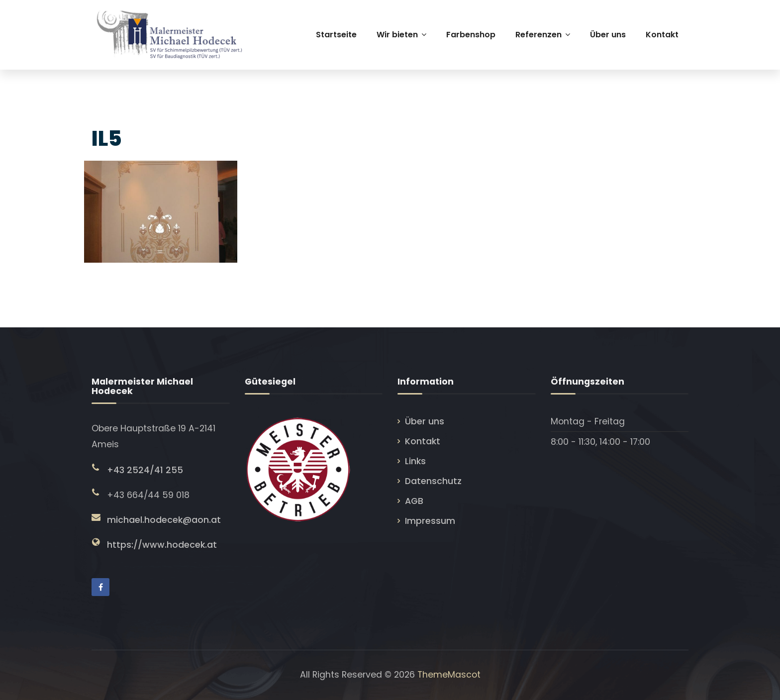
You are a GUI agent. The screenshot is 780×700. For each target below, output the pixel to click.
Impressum (430, 521)
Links (415, 461)
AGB (414, 501)
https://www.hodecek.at (162, 545)
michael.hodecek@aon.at (164, 520)
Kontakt (423, 441)
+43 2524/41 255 (145, 470)
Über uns (425, 421)
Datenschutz (433, 481)
